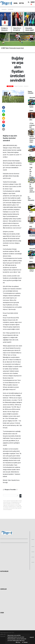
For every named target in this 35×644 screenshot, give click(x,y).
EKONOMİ (11, 9)
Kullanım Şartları (20, 547)
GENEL (16, 3)
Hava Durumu (5, 593)
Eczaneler (4, 599)
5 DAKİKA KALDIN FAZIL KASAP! (32, 219)
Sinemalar (4, 605)
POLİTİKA (3, 581)
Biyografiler (4, 621)
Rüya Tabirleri (5, 623)
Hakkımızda (4, 547)
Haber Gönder (19, 551)
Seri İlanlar (4, 607)
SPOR (2, 583)
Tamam (25, 642)
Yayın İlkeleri (4, 549)
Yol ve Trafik (4, 595)
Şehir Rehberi (4, 609)
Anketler (3, 619)
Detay (18, 642)
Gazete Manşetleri (6, 611)
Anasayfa (4, 9)
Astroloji (3, 624)
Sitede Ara (4, 617)
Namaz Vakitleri (5, 597)
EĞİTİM (21, 3)
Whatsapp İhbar (20, 549)
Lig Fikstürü (4, 601)
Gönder (21, 496)
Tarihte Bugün (5, 603)
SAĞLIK (3, 585)
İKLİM (2, 587)
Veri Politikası (4, 551)
